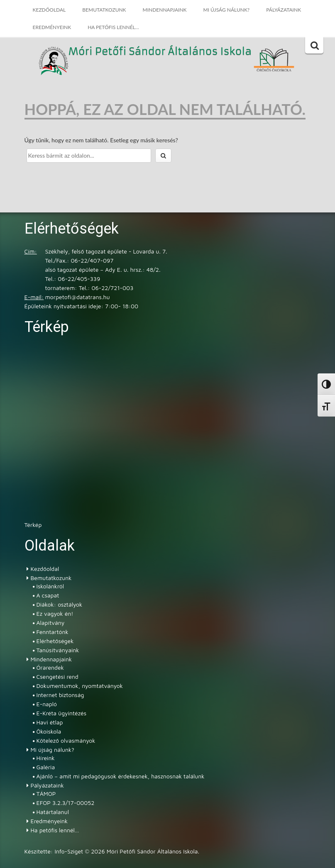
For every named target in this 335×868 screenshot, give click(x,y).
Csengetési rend (57, 677)
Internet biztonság (60, 695)
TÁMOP (46, 794)
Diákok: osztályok (60, 604)
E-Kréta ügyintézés (62, 713)
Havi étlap (50, 722)
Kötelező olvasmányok (66, 740)
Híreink (46, 758)
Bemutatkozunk (104, 10)
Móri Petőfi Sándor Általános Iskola (160, 52)
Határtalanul (53, 812)
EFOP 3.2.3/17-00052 (66, 803)
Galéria (46, 767)
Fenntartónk (53, 632)
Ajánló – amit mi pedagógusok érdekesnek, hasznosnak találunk (121, 776)
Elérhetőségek (55, 641)
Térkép (33, 525)
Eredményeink (52, 27)
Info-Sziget (69, 851)
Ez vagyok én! (55, 613)
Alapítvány (51, 623)
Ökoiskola (49, 731)
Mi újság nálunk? (227, 10)
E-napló (47, 704)
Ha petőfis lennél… (113, 27)
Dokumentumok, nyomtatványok (80, 686)
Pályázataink (284, 10)
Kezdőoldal (49, 10)
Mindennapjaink (165, 10)
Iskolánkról (50, 586)
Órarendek (50, 667)
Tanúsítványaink (58, 650)
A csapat (48, 595)
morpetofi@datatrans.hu (78, 297)
